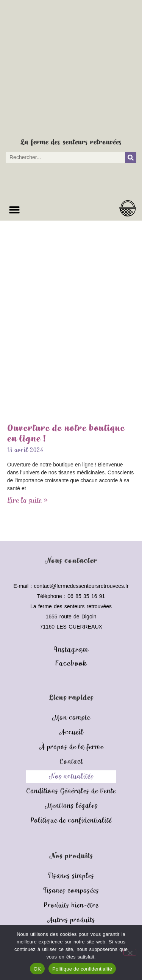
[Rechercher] (131, 158)
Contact (71, 762)
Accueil (71, 732)
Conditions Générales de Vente (71, 791)
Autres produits (71, 920)
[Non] (130, 952)
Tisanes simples (71, 876)
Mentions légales (71, 806)
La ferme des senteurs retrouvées (71, 142)
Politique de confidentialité (71, 821)
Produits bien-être (71, 906)
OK (37, 969)
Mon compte (71, 718)
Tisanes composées (71, 891)
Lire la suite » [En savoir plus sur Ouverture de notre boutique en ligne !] (27, 501)
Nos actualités (71, 777)
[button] (14, 209)
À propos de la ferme (71, 747)
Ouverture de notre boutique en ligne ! (66, 434)
